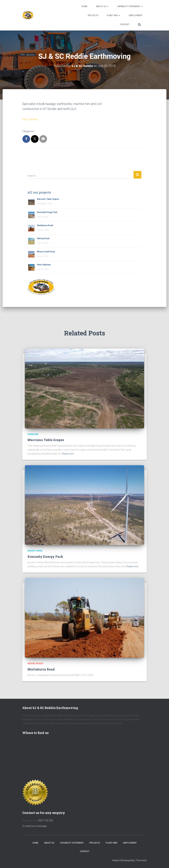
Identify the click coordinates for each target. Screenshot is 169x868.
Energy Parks (35, 551)
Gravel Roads (35, 664)
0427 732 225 (45, 820)
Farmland (33, 434)
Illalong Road (43, 238)
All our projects (39, 192)
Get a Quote (30, 119)
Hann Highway (44, 265)
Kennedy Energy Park (47, 212)
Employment (136, 15)
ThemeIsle (141, 860)
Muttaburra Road (45, 225)
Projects (93, 15)
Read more (68, 454)
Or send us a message (34, 826)
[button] (107, 6)
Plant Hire (114, 15)
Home (84, 6)
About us (102, 6)
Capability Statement (130, 6)
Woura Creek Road (46, 252)
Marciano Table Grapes (48, 199)
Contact (125, 24)
